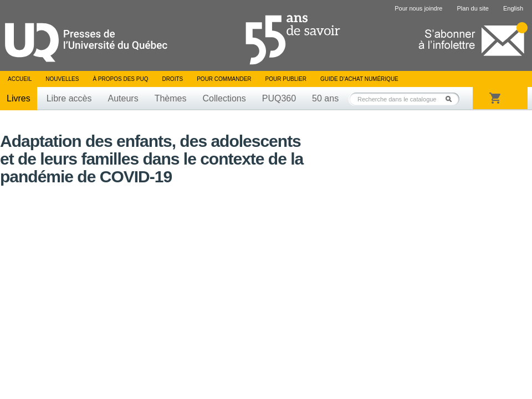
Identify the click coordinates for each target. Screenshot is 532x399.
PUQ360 (279, 98)
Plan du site (472, 8)
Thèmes (171, 98)
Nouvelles (62, 79)
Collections (224, 98)
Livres (19, 98)
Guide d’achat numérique (359, 79)
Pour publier (286, 79)
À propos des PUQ (120, 79)
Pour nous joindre (418, 8)
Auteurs (123, 98)
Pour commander (224, 79)
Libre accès (69, 98)
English (513, 8)
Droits (172, 79)
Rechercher (452, 99)
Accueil (20, 79)
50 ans (325, 98)
